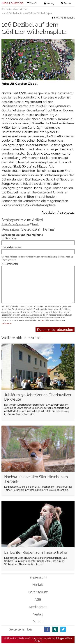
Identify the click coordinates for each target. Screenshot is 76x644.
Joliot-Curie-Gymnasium (15, 224)
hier (42, 321)
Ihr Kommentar (10, 264)
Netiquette (6, 323)
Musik (35, 224)
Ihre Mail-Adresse (11, 247)
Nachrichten (21, 9)
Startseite (7, 9)
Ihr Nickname (9, 238)
